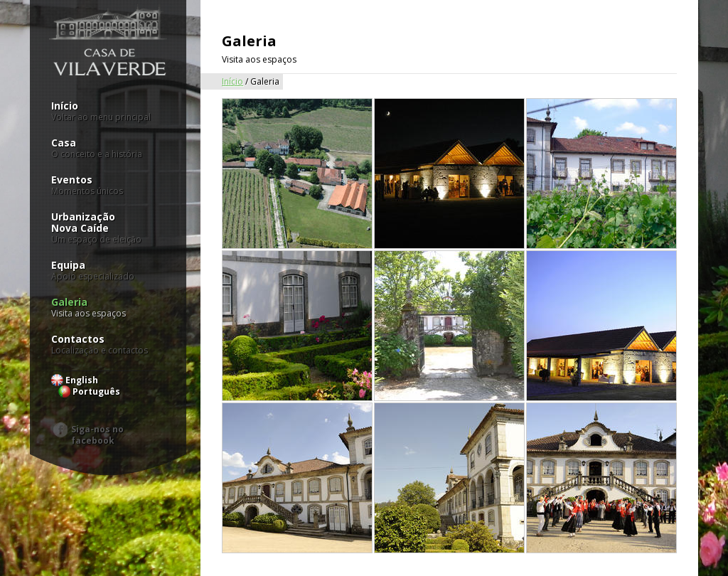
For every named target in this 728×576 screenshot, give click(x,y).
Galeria (108, 308)
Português (96, 391)
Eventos (108, 186)
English (82, 380)
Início (108, 112)
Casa (108, 149)
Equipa (108, 271)
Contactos (108, 345)
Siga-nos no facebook (97, 431)
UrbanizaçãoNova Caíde (108, 228)
